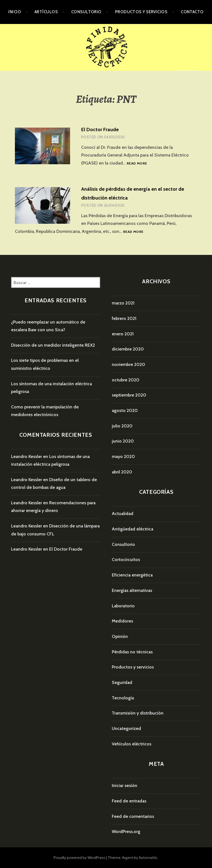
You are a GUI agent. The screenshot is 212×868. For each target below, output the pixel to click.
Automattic (148, 858)
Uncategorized (126, 728)
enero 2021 (123, 334)
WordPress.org (126, 831)
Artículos (46, 12)
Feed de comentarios (133, 816)
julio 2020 (122, 426)
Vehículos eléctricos (132, 744)
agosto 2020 (125, 410)
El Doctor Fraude (100, 130)
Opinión (120, 636)
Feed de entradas (129, 801)
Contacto (192, 12)
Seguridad (122, 682)
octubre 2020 (126, 380)
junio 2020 (123, 441)
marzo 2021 (123, 303)
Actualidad (123, 513)
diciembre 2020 (128, 349)
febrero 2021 (124, 318)
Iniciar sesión (124, 785)
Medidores (122, 621)
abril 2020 (122, 472)
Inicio (15, 12)
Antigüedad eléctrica (132, 529)
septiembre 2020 (129, 395)
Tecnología (123, 698)
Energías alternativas (132, 590)
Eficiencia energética (132, 575)
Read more (137, 164)
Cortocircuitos (126, 560)
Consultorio (86, 12)
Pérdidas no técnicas (132, 652)
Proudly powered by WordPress (79, 858)
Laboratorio (123, 606)
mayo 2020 (123, 456)
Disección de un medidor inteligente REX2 (53, 345)
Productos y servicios (141, 12)
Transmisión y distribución (138, 713)
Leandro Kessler (26, 456)
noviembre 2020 (128, 364)
